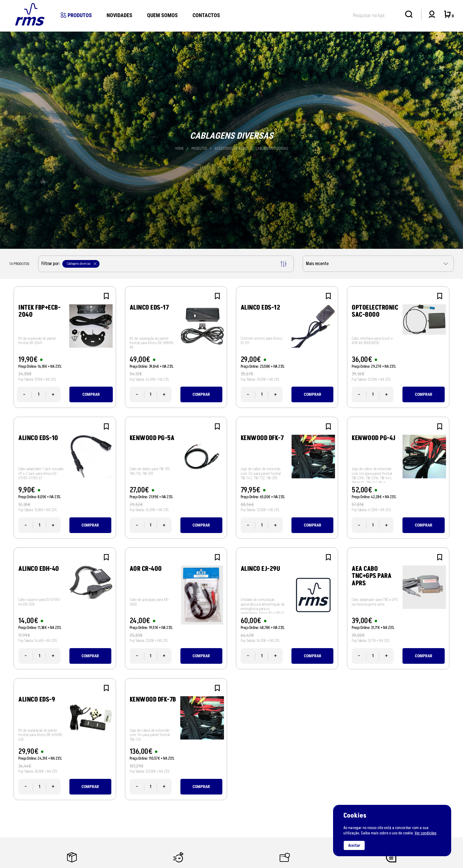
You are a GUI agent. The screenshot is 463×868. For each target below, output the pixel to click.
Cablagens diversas (272, 148)
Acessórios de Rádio (232, 148)
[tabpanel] (231, 140)
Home (179, 148)
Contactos (206, 15)
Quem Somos (162, 15)
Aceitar (354, 845)
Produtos (76, 15)
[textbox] (376, 14)
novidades (119, 15)
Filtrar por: (164, 264)
